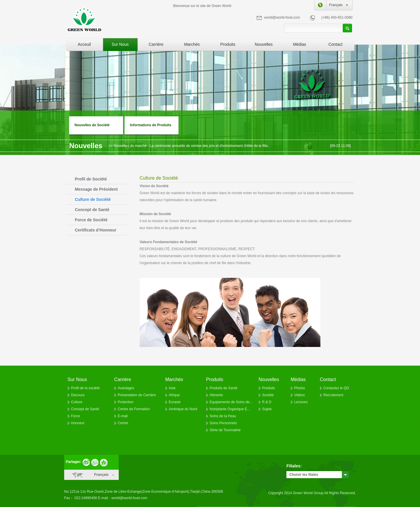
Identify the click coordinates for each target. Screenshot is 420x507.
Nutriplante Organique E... (230, 409)
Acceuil (84, 44)
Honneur (78, 423)
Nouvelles (264, 44)
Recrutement (334, 395)
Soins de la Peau (223, 416)
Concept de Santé (92, 210)
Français (335, 5)
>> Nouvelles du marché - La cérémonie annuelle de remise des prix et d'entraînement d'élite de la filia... (190, 146)
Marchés (192, 44)
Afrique (174, 395)
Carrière (156, 44)
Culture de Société (93, 199)
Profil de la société (85, 388)
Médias (299, 44)
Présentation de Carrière (137, 395)
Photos (300, 388)
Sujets (267, 409)
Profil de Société (91, 179)
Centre (123, 423)
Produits (228, 44)
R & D (267, 402)
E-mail (123, 416)
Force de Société (91, 220)
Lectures (301, 402)
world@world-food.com (282, 17)
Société (268, 395)
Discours (78, 395)
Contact (335, 44)
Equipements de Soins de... (231, 402)
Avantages (126, 388)
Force (76, 416)
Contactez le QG (336, 388)
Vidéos (300, 395)
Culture (77, 402)
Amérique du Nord (183, 409)
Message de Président (96, 189)
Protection (126, 402)
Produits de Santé (224, 388)
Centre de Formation (134, 409)
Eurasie (175, 402)
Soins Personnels (223, 423)
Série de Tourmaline (225, 430)
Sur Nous (120, 44)
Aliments (216, 395)
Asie (172, 388)
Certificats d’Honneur (96, 230)
